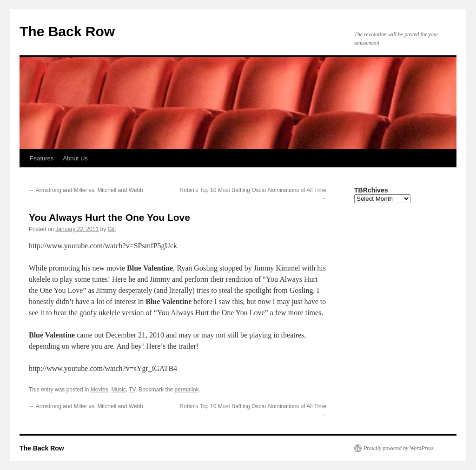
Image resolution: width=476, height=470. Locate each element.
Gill (112, 229)
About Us (75, 158)
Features (42, 158)
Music (118, 390)
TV (132, 390)
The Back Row (67, 31)
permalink (187, 390)
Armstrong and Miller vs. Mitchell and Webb (86, 190)
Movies (99, 390)
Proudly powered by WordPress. (399, 448)
